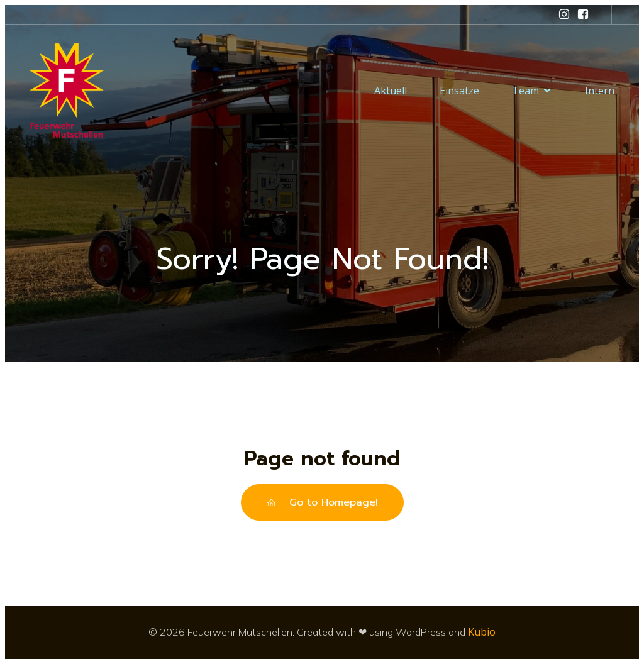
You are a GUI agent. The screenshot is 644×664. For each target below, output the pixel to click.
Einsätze (459, 91)
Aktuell (391, 91)
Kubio (482, 632)
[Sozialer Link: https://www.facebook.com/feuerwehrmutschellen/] (583, 14)
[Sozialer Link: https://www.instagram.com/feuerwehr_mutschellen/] (564, 14)
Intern (600, 91)
